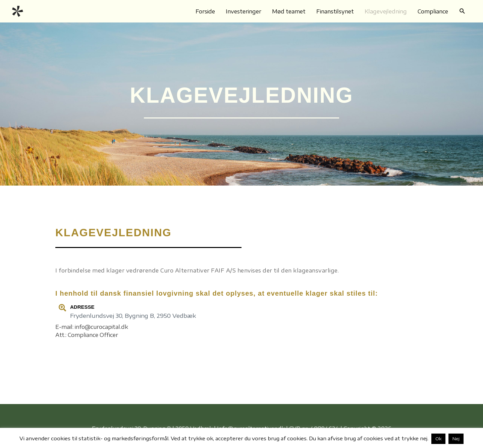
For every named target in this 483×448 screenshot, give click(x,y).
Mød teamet (289, 11)
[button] (462, 11)
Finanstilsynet (335, 11)
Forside (205, 11)
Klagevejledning (386, 11)
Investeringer (244, 11)
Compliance (433, 11)
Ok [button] (438, 439)
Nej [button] (456, 439)
